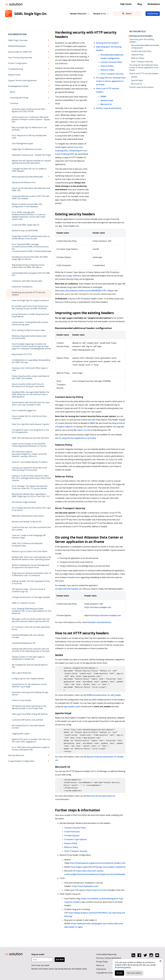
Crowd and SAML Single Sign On (26, 225)
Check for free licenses (22, 700)
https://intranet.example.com (70, 589)
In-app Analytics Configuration (21, 761)
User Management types (22, 143)
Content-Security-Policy (111, 62)
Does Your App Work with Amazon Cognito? (31, 424)
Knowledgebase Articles (18, 86)
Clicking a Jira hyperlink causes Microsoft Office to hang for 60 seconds (29, 469)
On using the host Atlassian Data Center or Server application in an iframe (111, 81)
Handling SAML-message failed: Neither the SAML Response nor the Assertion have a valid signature (31, 394)
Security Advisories (16, 755)
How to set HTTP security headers (144, 73)
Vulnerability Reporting (106, 954)
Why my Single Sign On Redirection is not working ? (29, 129)
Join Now (60, 960)
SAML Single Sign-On (30, 14)
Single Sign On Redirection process (27, 149)
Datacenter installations (22, 287)
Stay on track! (38, 954)
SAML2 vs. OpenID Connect (23, 603)
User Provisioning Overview (20, 58)
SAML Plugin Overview (18, 40)
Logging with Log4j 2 (21, 734)
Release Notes (14, 75)
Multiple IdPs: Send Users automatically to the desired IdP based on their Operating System (31, 558)
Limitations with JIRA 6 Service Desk (27, 281)
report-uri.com (84, 430)
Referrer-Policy (107, 70)
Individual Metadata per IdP (24, 643)
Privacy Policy (102, 962)
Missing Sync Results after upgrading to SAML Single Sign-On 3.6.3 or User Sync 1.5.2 (31, 495)
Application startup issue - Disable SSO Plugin (31, 155)
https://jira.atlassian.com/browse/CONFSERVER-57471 (83, 291)
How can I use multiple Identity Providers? (30, 462)
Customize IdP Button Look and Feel (27, 720)
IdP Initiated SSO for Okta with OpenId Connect (28, 727)
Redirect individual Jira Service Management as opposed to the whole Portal (31, 566)
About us (100, 965)
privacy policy (124, 967)
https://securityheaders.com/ (85, 886)
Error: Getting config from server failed (28, 330)
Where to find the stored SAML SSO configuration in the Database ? (27, 205)
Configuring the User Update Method (28, 679)
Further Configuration (18, 63)
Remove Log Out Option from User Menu (30, 551)
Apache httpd (107, 100)
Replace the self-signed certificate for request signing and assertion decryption (31, 162)
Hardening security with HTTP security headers (28, 294)
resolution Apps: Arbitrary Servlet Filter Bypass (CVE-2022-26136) (29, 110)
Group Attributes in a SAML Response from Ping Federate (30, 315)
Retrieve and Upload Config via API (27, 522)
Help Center (126, 4)
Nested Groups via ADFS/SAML (25, 231)
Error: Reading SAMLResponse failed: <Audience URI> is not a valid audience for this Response (32, 611)
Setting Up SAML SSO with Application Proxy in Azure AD (31, 582)
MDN (93, 423)
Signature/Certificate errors (24, 182)
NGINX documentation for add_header (104, 695)
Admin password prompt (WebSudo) (27, 177)
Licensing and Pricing (19, 98)
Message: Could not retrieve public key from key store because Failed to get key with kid (31, 620)
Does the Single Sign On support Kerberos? (31, 300)
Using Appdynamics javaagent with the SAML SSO (31, 274)
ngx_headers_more (72, 706)
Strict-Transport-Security (112, 74)
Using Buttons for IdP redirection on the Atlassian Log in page (29, 685)
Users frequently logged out (24, 410)
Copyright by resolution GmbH (109, 973)
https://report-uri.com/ (96, 890)
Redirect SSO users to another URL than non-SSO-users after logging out (31, 740)
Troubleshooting (16, 69)
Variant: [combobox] (78, 14)
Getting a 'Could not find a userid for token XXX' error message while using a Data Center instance (31, 478)
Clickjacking (74, 151)
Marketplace (154, 4)
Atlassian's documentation (99, 622)
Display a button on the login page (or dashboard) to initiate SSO (28, 658)
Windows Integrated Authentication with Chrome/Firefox (29, 337)
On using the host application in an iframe (77, 438)
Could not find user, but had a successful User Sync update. (31, 528)
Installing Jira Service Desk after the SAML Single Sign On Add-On (30, 258)
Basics (13, 92)
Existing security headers (107, 43)
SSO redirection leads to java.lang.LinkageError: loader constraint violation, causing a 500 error (29, 454)
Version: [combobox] (100, 14)
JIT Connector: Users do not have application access (31, 628)
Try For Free (153, 14)
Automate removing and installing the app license (30, 693)
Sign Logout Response (22, 673)
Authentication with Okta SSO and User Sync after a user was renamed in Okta (31, 404)
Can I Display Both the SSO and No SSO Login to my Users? (31, 509)
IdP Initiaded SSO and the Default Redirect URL (30, 666)
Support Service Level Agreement (22, 80)
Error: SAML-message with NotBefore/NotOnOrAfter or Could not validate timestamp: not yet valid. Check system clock (29, 216)
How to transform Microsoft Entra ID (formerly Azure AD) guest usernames (28, 385)
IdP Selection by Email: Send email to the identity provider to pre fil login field (29, 707)
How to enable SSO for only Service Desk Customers (29, 417)
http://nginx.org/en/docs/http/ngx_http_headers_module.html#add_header (105, 867)
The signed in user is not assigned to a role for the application (30, 431)
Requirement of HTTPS (22, 354)
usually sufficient (73, 276)
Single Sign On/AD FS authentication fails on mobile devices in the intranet (31, 237)
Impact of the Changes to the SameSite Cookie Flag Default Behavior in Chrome (29, 445)
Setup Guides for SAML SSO (20, 52)
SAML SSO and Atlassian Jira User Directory (30, 438)
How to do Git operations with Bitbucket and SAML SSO (31, 189)
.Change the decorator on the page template (31, 597)
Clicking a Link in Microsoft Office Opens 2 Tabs (30, 369)
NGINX (103, 96)
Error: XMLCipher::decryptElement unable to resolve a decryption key (31, 748)
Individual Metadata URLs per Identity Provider (28, 636)
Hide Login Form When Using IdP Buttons (30, 714)
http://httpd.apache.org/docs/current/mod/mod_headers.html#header (102, 863)
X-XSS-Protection (72, 832)
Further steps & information (109, 108)
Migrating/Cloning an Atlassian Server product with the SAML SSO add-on (28, 266)
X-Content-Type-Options (76, 839)
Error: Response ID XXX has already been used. (29, 137)
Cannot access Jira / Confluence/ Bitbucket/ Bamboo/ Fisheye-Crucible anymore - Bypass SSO (31, 119)
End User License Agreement (109, 958)
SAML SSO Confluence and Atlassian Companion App (27, 544)
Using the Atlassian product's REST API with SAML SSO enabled (31, 197)
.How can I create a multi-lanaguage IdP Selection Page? (29, 536)
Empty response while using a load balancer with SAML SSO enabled (31, 377)
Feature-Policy (107, 66)
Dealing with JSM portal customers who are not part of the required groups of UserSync (31, 650)
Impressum (101, 969)
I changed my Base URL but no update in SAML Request (29, 170)
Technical (14, 103)
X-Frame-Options (72, 836)
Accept (119, 973)
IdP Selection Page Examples (24, 502)
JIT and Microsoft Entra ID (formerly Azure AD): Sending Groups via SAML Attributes (30, 307)
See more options (134, 973)
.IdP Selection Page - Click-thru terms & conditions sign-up (28, 590)
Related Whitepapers (17, 46)
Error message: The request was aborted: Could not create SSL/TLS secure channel (30, 487)
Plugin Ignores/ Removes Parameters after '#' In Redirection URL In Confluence (32, 574)
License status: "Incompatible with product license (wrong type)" (30, 323)
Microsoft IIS (106, 104)
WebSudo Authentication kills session (28, 516)
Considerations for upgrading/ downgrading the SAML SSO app (31, 361)
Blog (140, 4)
